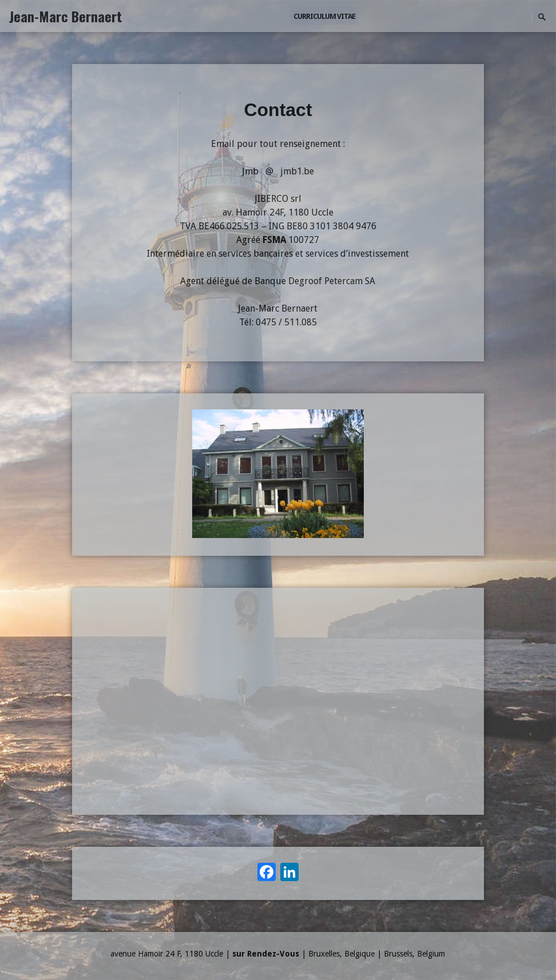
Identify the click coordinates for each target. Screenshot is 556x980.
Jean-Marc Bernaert (65, 16)
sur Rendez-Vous (266, 954)
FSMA (274, 240)
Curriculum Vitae (324, 16)
